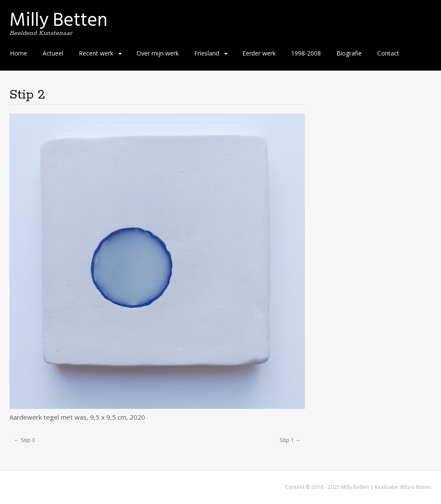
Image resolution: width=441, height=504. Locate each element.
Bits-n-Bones (416, 487)
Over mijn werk (158, 53)
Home (19, 53)
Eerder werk (259, 53)
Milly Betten (59, 20)
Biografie (349, 53)
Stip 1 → (290, 440)
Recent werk (96, 53)
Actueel (53, 53)
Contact (388, 53)
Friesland (207, 53)
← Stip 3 (24, 440)
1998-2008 (306, 53)
